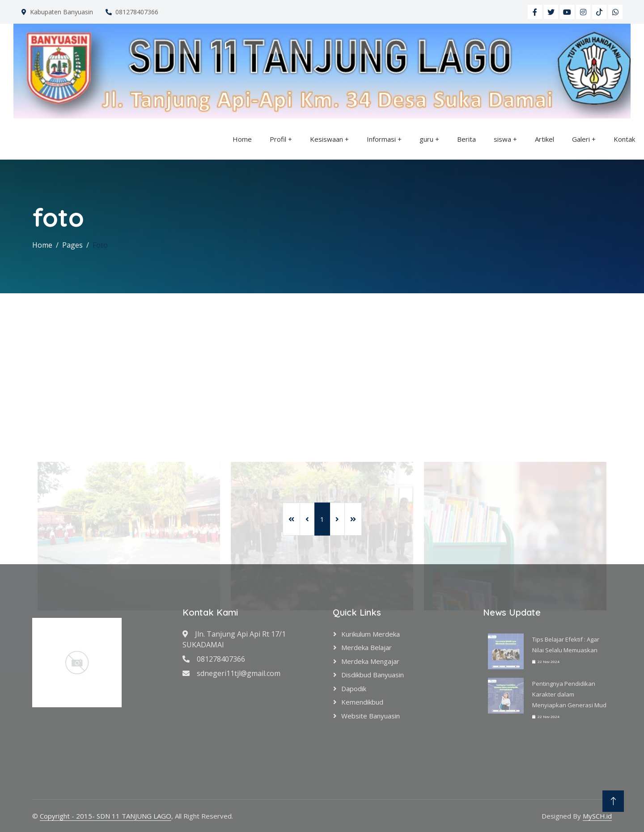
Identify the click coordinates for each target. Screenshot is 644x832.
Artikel (544, 139)
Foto (100, 245)
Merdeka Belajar (366, 647)
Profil (278, 139)
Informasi (381, 139)
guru (426, 139)
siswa (502, 139)
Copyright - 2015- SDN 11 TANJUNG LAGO (106, 816)
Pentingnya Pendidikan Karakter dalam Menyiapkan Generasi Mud (569, 694)
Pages (72, 245)
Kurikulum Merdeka (371, 634)
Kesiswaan (326, 139)
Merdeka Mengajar (370, 661)
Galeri (581, 139)
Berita (466, 139)
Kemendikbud (362, 702)
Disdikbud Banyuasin (373, 675)
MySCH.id (597, 816)
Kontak (624, 139)
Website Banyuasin (371, 716)
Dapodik (354, 688)
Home (242, 139)
